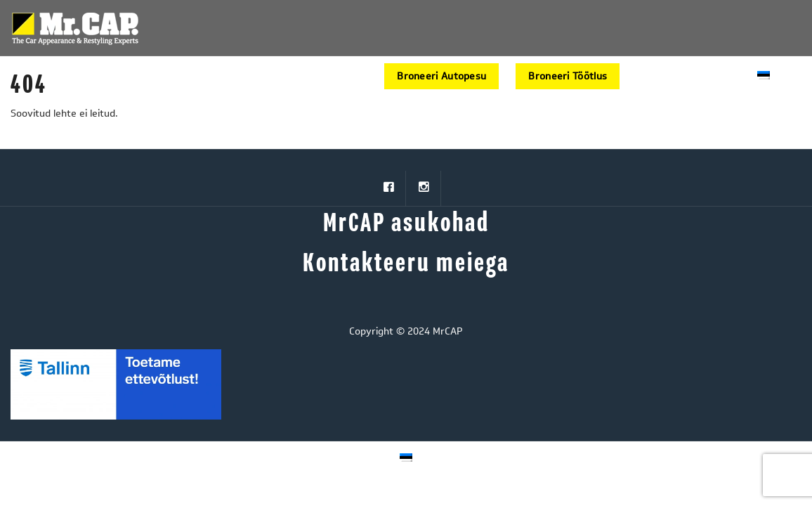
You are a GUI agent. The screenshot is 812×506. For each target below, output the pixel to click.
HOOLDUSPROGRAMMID (238, 76)
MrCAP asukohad (406, 223)
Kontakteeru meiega (406, 264)
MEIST (340, 76)
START (149, 76)
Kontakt (721, 76)
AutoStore (661, 76)
